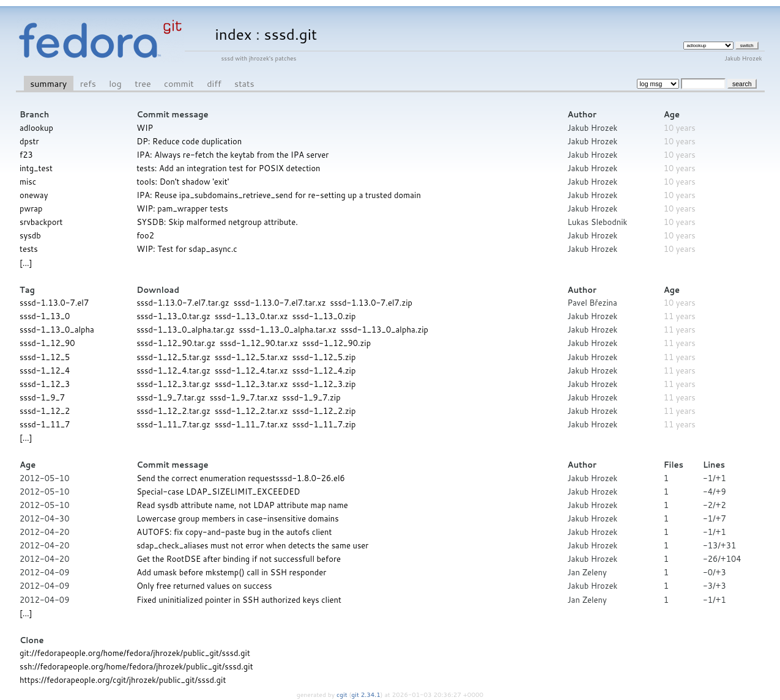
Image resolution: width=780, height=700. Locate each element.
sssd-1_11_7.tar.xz (251, 424)
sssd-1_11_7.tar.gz (173, 424)
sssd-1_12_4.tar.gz (173, 370)
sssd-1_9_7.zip (311, 397)
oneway (34, 195)
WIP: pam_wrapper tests (182, 208)
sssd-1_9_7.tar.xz (244, 397)
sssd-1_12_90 (47, 343)
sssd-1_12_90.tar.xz (259, 343)
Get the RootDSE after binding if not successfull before (239, 559)
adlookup (36, 128)
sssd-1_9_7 (42, 397)
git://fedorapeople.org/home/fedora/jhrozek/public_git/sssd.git (135, 653)
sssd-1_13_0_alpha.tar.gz (185, 330)
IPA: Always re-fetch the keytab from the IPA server (232, 155)
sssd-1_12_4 (45, 370)
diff (214, 83)
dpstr (29, 141)
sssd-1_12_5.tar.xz (251, 357)
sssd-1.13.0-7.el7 (54, 303)
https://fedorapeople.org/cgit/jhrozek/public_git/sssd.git (123, 680)
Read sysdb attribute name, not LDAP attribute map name (242, 505)
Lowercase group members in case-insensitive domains (238, 518)
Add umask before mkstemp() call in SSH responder (231, 572)
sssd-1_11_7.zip (324, 424)
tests (29, 249)
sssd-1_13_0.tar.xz (251, 316)
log (115, 83)
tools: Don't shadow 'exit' (183, 182)
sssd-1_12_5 (45, 357)
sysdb (30, 235)
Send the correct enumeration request (206, 478)
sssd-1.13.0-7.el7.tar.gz (183, 303)
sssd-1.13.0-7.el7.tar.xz (280, 303)
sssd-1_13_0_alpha (57, 330)
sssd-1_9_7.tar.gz (171, 397)
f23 (26, 155)
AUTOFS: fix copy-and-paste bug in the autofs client (234, 532)
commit (179, 83)
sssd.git (291, 34)
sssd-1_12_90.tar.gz (176, 343)
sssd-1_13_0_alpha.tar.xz (287, 330)
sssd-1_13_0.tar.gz (173, 316)
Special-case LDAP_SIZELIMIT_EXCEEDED (218, 492)
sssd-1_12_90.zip (336, 343)
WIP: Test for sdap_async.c (187, 249)
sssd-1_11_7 (45, 424)
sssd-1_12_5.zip (324, 357)
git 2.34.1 (366, 694)
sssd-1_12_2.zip (324, 411)
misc (28, 182)
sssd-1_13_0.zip (324, 316)
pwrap (31, 208)
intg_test (36, 168)
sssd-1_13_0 (45, 316)
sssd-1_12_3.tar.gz (173, 384)
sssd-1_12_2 (45, 411)
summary (48, 83)
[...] (26, 263)
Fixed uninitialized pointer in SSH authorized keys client (239, 600)
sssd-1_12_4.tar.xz (251, 370)
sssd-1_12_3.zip (324, 384)
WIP (145, 128)
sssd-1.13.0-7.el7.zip (371, 303)
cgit (343, 694)
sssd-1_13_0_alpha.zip (384, 330)
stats (244, 83)
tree (143, 83)
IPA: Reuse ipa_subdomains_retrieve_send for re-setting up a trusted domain (279, 195)
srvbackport (41, 222)
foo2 (145, 235)
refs (88, 83)
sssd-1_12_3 (45, 384)
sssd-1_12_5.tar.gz (173, 357)
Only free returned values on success (204, 586)
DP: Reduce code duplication (189, 141)
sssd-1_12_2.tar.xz (251, 411)
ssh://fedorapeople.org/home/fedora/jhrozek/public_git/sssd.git (136, 666)
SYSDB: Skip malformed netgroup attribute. (217, 222)
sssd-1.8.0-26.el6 (310, 478)
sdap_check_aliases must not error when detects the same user (252, 545)
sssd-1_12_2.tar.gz (173, 411)
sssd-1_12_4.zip (324, 370)
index (234, 34)
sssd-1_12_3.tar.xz (251, 384)
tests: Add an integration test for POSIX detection (228, 168)
